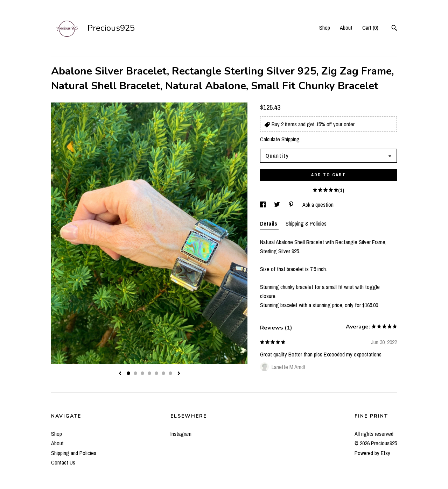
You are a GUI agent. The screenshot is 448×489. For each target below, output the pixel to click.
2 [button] (135, 373)
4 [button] (149, 373)
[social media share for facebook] (264, 205)
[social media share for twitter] (278, 205)
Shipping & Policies (306, 224)
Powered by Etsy (372, 453)
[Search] (394, 29)
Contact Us (63, 462)
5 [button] (156, 373)
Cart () (370, 28)
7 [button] (170, 373)
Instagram (181, 434)
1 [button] (128, 373)
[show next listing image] (179, 374)
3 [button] (142, 373)
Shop (325, 28)
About (346, 28)
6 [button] (163, 373)
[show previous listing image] (120, 374)
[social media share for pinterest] (292, 205)
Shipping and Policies (74, 453)
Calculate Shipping (280, 139)
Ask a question (318, 205)
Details (269, 224)
